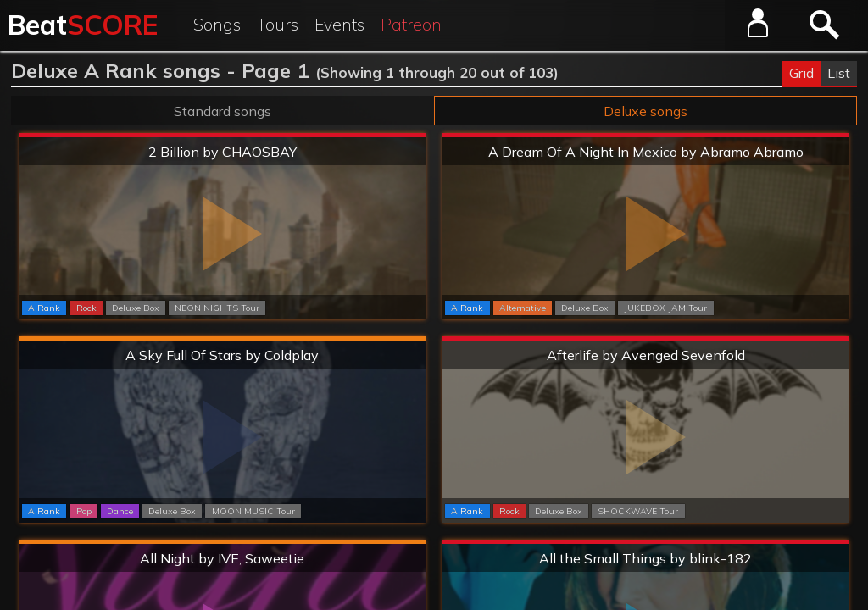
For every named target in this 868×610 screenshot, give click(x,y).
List (839, 73)
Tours (278, 25)
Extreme (222, 136)
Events (339, 25)
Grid (801, 73)
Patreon (411, 25)
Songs (217, 25)
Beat (83, 25)
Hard (223, 339)
